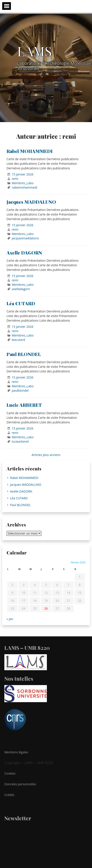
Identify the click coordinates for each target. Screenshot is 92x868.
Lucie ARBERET (24, 405)
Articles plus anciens (46, 455)
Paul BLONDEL (24, 354)
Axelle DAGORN (24, 253)
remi (15, 179)
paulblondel (20, 390)
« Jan (10, 619)
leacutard (19, 340)
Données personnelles (20, 784)
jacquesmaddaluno (25, 238)
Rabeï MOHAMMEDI (30, 151)
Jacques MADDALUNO (31, 202)
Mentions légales (16, 752)
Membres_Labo (23, 183)
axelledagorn (21, 289)
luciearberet (20, 441)
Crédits (9, 795)
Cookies (10, 773)
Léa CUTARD (21, 303)
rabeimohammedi (25, 187)
